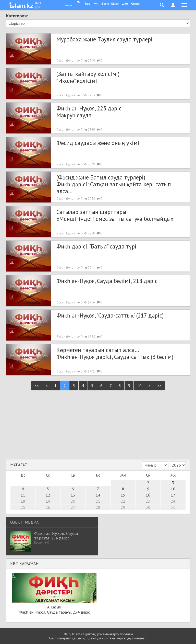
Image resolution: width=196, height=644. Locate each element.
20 (73, 501)
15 (123, 495)
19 (48, 501)
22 (123, 501)
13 (73, 495)
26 (48, 507)
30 (148, 507)
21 (98, 501)
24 (173, 501)
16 (148, 495)
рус (38, 7)
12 (48, 495)
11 (23, 495)
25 (23, 507)
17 (173, 495)
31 (173, 507)
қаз (38, 3)
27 (73, 507)
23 (148, 501)
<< (36, 386)
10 (139, 386)
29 (123, 507)
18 (23, 501)
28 (98, 507)
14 (98, 495)
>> (160, 386)
